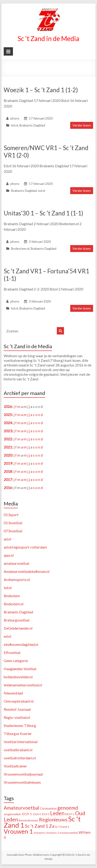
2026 (8, 406)
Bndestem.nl (20, 248)
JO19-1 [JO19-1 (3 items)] (27, 814)
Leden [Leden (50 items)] (57, 813)
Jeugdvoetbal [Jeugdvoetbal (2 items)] (12, 814)
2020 (8, 455)
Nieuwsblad (13, 693)
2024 (8, 423)
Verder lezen (82, 125)
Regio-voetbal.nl (17, 717)
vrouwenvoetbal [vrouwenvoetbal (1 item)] (69, 833)
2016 (8, 488)
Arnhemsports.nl (17, 579)
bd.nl (15, 125)
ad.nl (7, 539)
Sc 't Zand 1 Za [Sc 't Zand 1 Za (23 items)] (40, 826)
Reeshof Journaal (17, 709)
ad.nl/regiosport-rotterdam (25, 547)
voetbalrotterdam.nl (20, 758)
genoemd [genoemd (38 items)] (68, 808)
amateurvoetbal (16, 563)
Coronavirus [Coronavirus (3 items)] (48, 808)
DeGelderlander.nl (18, 628)
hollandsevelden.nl (18, 677)
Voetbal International (21, 742)
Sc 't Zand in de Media (48, 38)
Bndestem (12, 596)
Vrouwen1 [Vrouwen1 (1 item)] (39, 833)
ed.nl (42, 191)
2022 (8, 439)
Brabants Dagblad (32, 125)
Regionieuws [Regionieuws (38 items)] (53, 820)
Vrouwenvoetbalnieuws (22, 782)
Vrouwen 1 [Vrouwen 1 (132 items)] (18, 831)
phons (15, 118)
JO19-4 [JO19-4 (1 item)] (37, 814)
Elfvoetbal (12, 652)
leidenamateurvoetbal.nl (23, 685)
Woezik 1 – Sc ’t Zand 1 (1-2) (41, 90)
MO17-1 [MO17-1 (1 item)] (70, 814)
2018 (8, 471)
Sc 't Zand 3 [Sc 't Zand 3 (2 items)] (62, 827)
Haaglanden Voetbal (20, 669)
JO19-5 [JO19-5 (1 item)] (45, 814)
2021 (8, 447)
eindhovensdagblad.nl (21, 644)
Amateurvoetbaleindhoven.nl (27, 571)
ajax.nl (9, 555)
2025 (8, 415)
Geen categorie (16, 661)
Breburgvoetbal (17, 620)
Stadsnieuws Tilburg (20, 725)
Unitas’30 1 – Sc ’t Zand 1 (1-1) (43, 213)
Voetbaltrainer (15, 766)
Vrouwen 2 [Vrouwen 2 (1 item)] (52, 833)
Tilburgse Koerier (18, 734)
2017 (8, 479)
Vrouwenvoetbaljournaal (23, 774)
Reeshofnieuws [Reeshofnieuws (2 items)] (29, 820)
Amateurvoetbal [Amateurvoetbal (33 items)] (21, 808)
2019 (8, 463)
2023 (8, 431)
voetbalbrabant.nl (18, 750)
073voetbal (13, 531)
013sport (11, 515)
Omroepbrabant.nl (19, 701)
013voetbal (13, 523)
